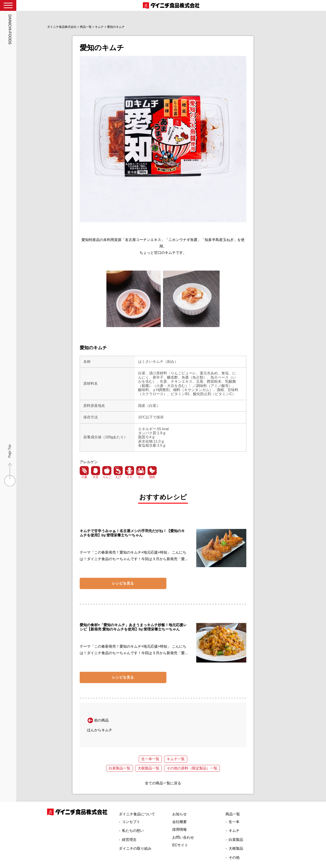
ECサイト (180, 845)
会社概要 (180, 822)
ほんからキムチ (100, 730)
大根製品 (236, 848)
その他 (234, 857)
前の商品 (98, 720)
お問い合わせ (183, 837)
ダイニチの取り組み (135, 848)
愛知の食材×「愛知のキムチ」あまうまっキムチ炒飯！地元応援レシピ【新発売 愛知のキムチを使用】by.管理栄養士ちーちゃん (133, 627)
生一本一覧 (150, 759)
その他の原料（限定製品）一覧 (192, 768)
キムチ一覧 (176, 759)
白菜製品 (236, 840)
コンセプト (131, 822)
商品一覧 (233, 814)
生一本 (234, 822)
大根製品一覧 (149, 768)
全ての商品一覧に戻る (163, 783)
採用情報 (180, 829)
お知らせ (180, 814)
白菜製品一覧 (120, 768)
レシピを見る (123, 583)
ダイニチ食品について (137, 814)
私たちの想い (133, 831)
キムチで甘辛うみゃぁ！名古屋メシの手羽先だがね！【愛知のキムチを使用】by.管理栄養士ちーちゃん (132, 533)
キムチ (234, 831)
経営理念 (129, 840)
